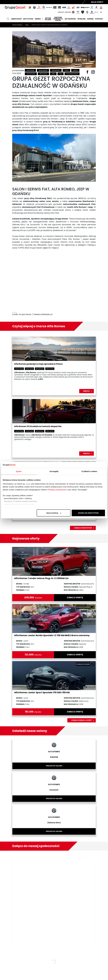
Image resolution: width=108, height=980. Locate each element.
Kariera (90, 19)
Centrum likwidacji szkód (58, 19)
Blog (27, 25)
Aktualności (70, 19)
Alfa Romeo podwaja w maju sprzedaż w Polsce (38, 364)
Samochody (16, 19)
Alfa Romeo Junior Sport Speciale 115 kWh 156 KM (42, 692)
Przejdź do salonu (54, 766)
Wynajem (81, 19)
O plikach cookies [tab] (89, 471)
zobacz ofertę (75, 598)
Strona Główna (18, 25)
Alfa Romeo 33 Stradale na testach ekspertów (38, 426)
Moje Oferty (97, 2)
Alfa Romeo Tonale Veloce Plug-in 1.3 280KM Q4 (41, 578)
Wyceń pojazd (48, 19)
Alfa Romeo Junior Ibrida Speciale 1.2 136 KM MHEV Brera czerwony (52, 635)
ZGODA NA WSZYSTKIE (88, 513)
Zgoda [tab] (19, 471)
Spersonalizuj (54, 513)
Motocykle (28, 19)
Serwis (39, 19)
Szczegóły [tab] (54, 471)
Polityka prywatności (57, 490)
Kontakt (99, 19)
